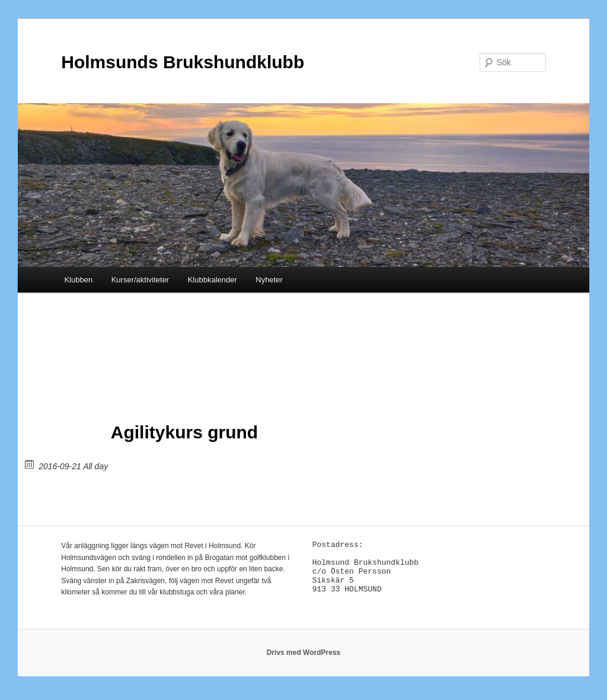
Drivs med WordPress (304, 659)
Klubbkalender (213, 280)
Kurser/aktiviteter (140, 280)
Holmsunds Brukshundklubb (183, 62)
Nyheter (269, 280)
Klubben (78, 280)
